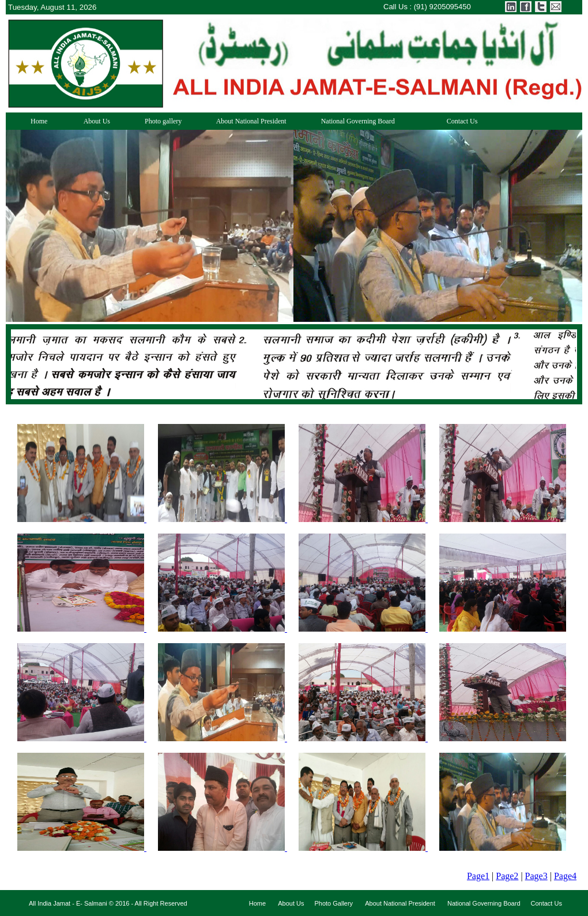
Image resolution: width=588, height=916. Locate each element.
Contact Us (450, 121)
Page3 (536, 876)
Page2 (507, 876)
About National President (248, 121)
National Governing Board (355, 121)
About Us (93, 121)
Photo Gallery (333, 903)
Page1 (478, 876)
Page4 (565, 876)
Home (33, 121)
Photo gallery (160, 121)
